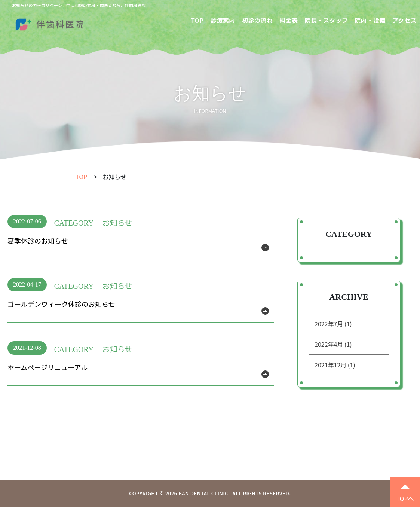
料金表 (289, 20)
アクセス (404, 20)
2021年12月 (335, 365)
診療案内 (223, 20)
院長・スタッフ (327, 20)
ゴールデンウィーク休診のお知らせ (61, 304)
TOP (197, 20)
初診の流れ (257, 20)
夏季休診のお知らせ (38, 241)
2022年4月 (333, 344)
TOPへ (405, 491)
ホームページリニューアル (47, 367)
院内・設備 (370, 20)
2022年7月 (333, 324)
